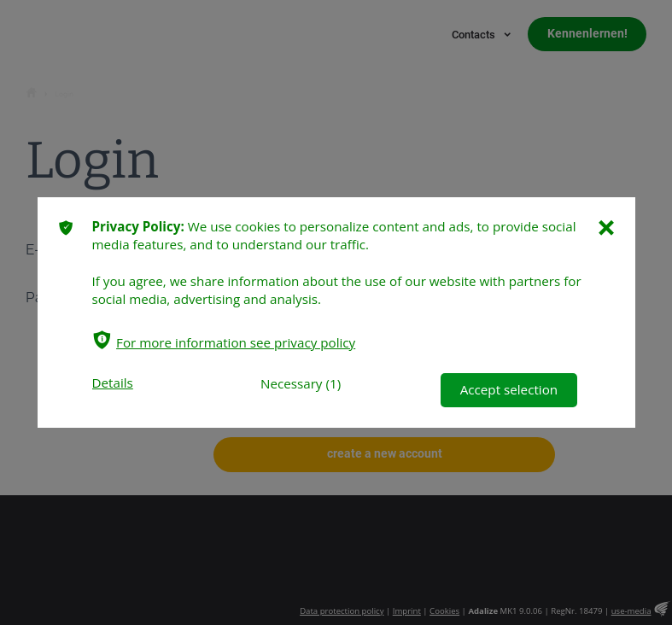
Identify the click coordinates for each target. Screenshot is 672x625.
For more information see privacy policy (236, 342)
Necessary (290, 384)
